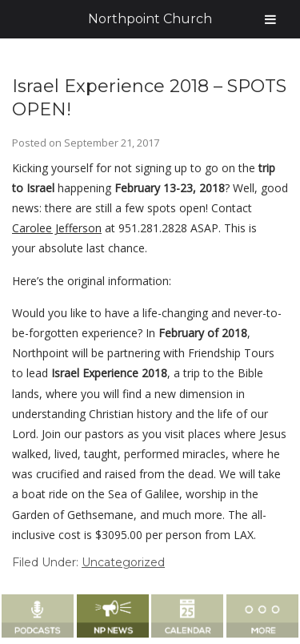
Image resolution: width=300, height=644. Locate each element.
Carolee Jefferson (57, 228)
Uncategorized (123, 562)
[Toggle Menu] (270, 19)
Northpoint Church (150, 19)
